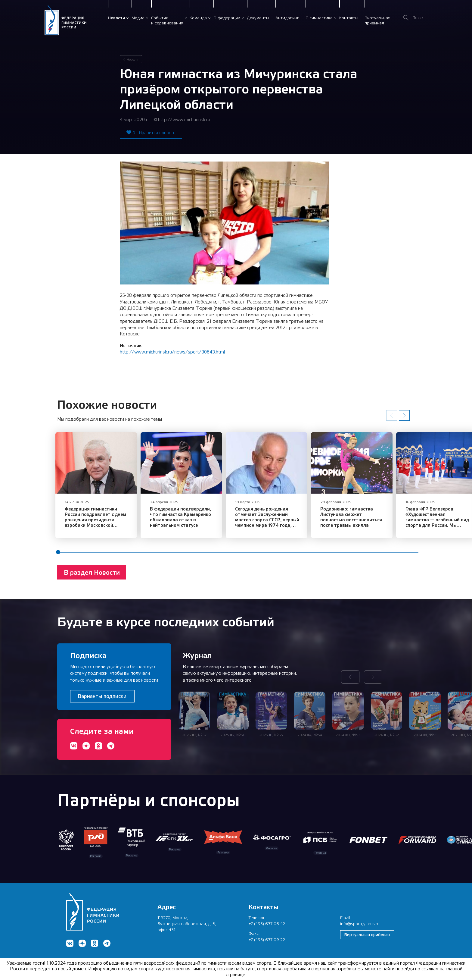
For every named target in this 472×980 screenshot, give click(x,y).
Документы (258, 18)
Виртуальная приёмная (367, 934)
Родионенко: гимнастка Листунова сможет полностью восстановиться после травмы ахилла (372, 521)
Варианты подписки (102, 696)
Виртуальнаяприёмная (377, 20)
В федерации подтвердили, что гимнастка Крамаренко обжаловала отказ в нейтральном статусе (186, 521)
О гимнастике (319, 18)
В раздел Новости (92, 577)
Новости (116, 18)
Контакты (349, 18)
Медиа (138, 18)
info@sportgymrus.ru (360, 924)
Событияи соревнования (167, 20)
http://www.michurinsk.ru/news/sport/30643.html (172, 352)
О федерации (227, 18)
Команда (198, 18)
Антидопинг (287, 18)
